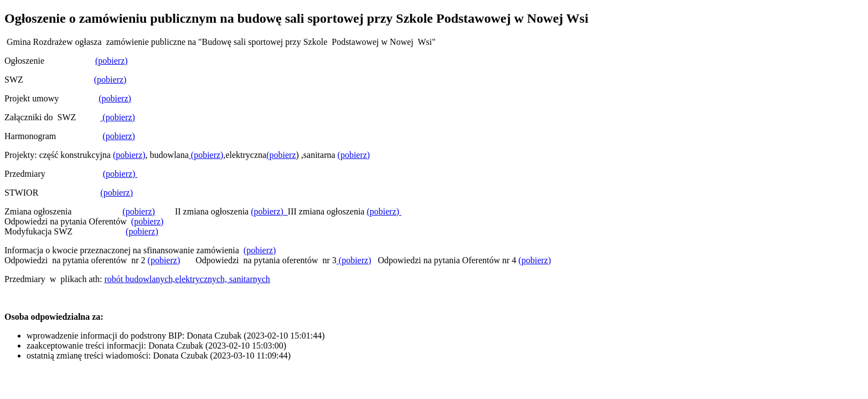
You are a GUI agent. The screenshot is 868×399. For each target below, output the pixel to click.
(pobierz (281, 155)
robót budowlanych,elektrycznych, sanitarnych (187, 279)
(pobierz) (112, 61)
